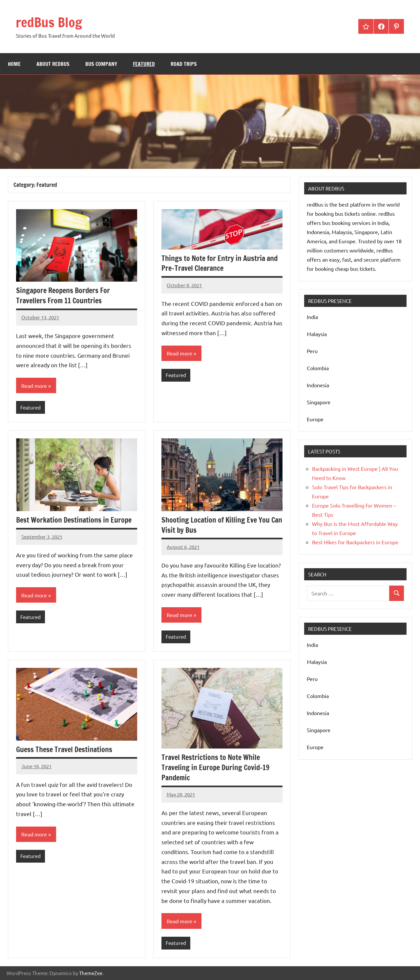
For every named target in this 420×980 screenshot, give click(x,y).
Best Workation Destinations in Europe (74, 520)
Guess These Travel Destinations (64, 749)
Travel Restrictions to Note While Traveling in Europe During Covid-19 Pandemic (215, 767)
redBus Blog (49, 22)
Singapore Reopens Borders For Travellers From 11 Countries (63, 295)
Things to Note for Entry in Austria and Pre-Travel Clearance (220, 263)
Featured (144, 64)
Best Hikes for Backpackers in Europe (355, 542)
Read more (34, 386)
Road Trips (184, 64)
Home (14, 64)
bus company (101, 64)
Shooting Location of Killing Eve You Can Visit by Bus (222, 525)
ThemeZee (91, 973)
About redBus (53, 64)
